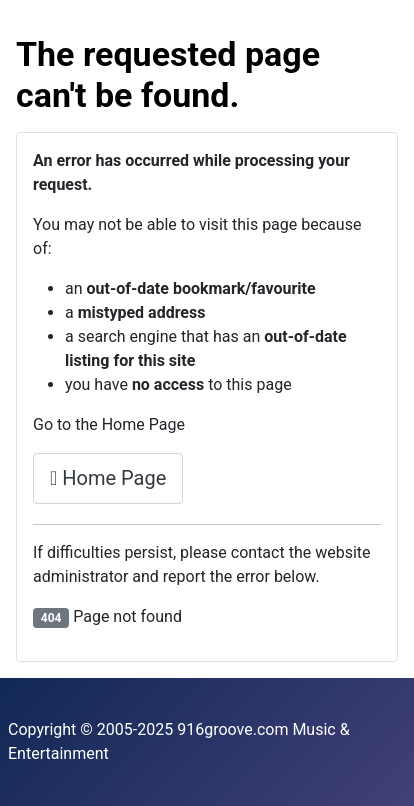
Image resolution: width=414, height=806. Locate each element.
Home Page (108, 478)
